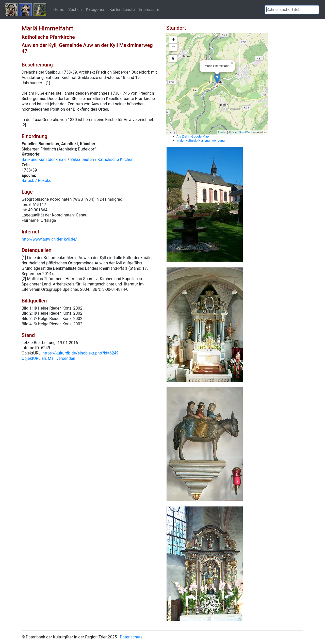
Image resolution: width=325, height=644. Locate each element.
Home (59, 9)
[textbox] (292, 10)
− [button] (173, 47)
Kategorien (96, 9)
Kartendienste (122, 9)
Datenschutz (131, 637)
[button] (315, 10)
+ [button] (173, 40)
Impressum (149, 9)
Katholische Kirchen (115, 159)
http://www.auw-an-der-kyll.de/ (49, 239)
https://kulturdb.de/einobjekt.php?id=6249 (80, 353)
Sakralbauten (82, 159)
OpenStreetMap (241, 132)
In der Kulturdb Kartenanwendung (201, 140)
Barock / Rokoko (37, 181)
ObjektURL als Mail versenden (48, 358)
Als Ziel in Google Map (193, 136)
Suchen (75, 9)
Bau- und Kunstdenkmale (44, 159)
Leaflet (222, 132)
